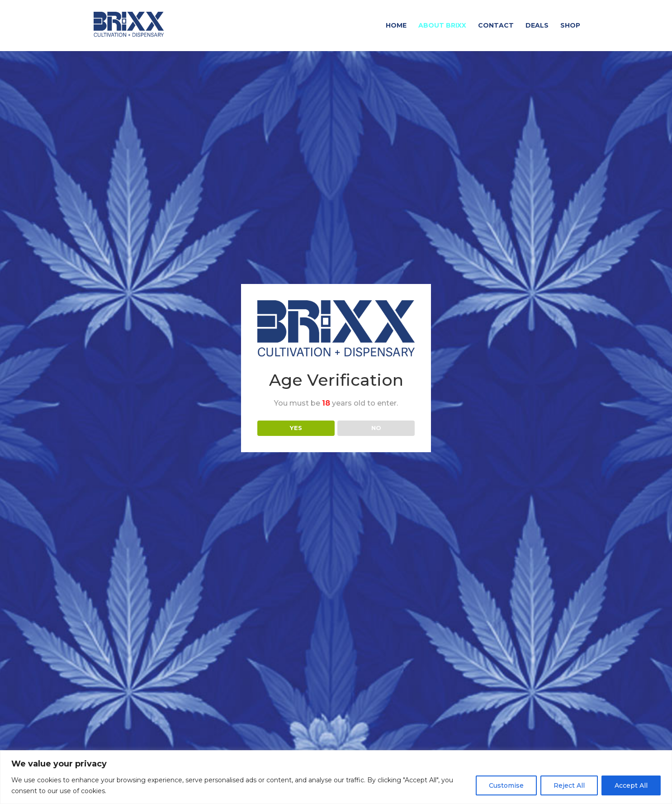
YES (296, 428)
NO (376, 428)
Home (396, 26)
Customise (506, 785)
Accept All (631, 785)
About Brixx (442, 26)
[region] (336, 777)
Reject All (569, 785)
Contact (496, 26)
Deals (537, 26)
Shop (570, 26)
